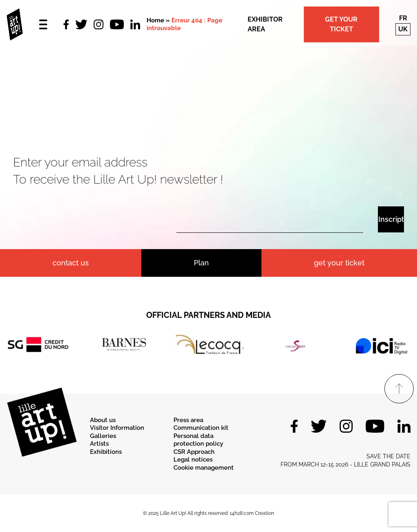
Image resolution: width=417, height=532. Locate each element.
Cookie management (204, 468)
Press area (188, 420)
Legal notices (193, 460)
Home (155, 20)
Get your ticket (341, 24)
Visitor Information (117, 428)
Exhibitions (106, 452)
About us (103, 420)
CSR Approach (194, 452)
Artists (99, 444)
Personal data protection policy (198, 440)
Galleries (103, 436)
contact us (71, 263)
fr (403, 18)
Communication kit (201, 428)
